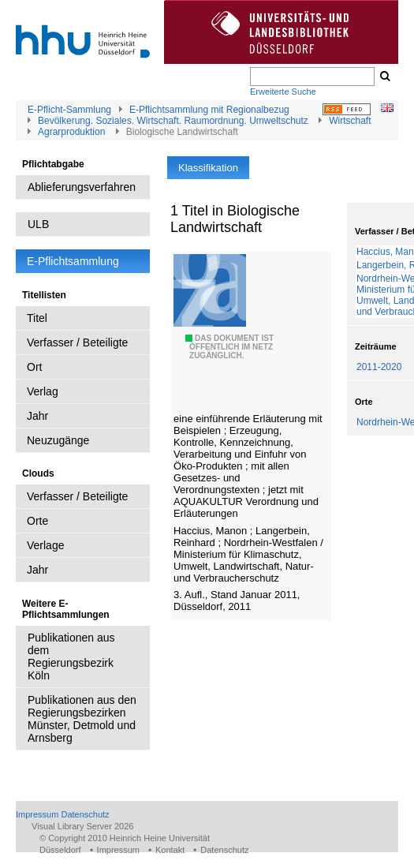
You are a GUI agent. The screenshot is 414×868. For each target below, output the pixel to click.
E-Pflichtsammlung (73, 261)
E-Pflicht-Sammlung (69, 110)
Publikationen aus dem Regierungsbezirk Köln (71, 657)
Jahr (37, 416)
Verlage (45, 545)
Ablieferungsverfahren (82, 187)
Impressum (37, 814)
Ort (34, 367)
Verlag (43, 391)
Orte (37, 521)
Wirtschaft (350, 121)
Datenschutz (85, 814)
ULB (38, 224)
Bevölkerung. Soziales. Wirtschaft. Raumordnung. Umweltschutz (173, 121)
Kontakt (170, 850)
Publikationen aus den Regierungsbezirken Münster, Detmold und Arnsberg (82, 719)
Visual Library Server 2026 (82, 826)
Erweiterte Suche (283, 92)
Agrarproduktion (71, 132)
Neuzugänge (58, 440)
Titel (37, 318)
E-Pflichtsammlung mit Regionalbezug (209, 110)
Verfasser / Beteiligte (77, 342)
